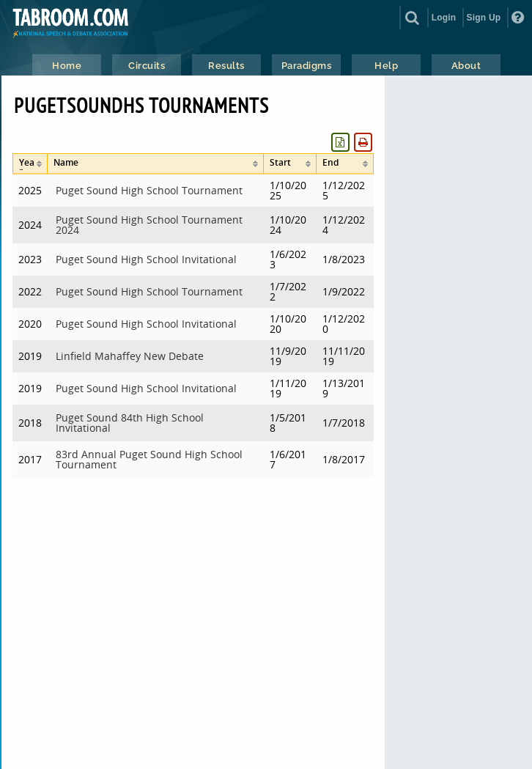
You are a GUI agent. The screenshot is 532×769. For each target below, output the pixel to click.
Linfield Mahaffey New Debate (130, 356)
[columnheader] (30, 164)
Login (444, 18)
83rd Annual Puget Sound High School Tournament (149, 459)
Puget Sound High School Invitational (146, 259)
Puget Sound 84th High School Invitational (130, 423)
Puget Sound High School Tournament (149, 190)
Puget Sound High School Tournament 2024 (149, 225)
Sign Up (484, 18)
